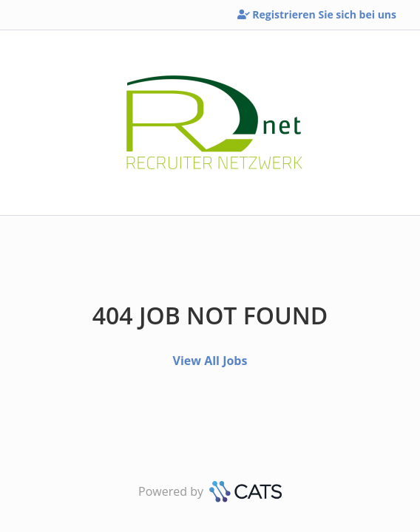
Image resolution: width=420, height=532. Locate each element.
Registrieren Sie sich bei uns (317, 14)
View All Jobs (210, 361)
